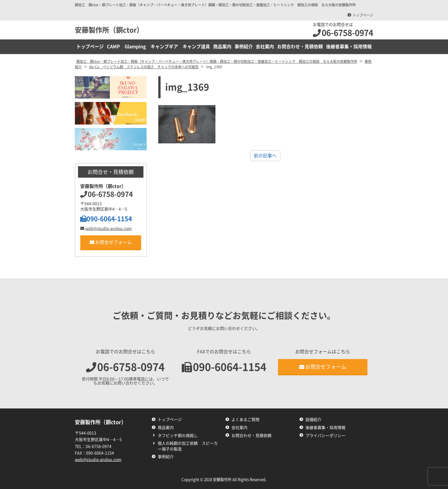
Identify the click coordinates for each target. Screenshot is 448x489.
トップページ (363, 15)
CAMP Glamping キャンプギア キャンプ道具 (158, 47)
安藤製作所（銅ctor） (109, 30)
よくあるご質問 (245, 420)
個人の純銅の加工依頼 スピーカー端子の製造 (188, 446)
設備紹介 (313, 420)
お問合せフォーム (111, 242)
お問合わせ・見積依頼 (300, 47)
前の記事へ (265, 156)
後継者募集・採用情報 (349, 47)
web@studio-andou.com (106, 229)
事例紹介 (244, 47)
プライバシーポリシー (325, 436)
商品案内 (222, 47)
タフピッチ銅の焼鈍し (178, 436)
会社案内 (265, 47)
